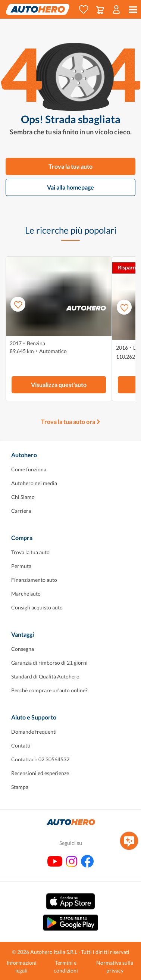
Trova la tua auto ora (68, 422)
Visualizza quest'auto (59, 385)
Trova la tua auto (70, 166)
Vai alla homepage (70, 187)
